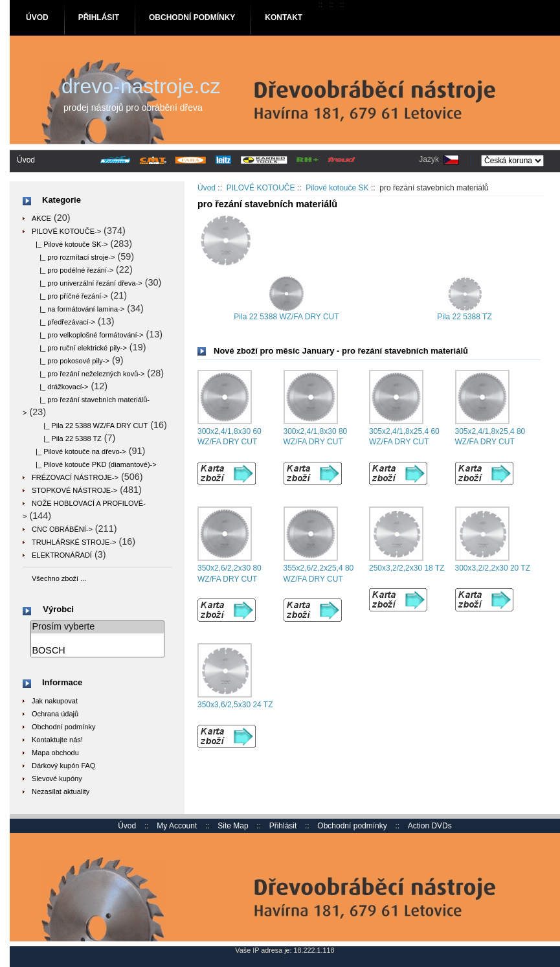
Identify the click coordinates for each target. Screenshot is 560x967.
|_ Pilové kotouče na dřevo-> (79, 451)
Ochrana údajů (55, 714)
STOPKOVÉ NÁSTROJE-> (74, 490)
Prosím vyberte (97, 627)
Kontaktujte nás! (57, 740)
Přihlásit (99, 17)
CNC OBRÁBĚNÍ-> (62, 529)
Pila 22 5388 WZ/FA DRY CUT (286, 313)
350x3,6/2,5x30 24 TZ (235, 705)
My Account (177, 826)
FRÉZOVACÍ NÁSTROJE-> (75, 477)
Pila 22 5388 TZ (465, 313)
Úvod (37, 17)
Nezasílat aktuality (61, 791)
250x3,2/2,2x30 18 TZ (407, 568)
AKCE (41, 218)
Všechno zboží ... (59, 578)
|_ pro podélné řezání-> (73, 270)
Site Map (233, 826)
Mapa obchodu (55, 753)
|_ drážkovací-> (60, 387)
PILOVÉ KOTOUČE (261, 188)
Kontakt (284, 17)
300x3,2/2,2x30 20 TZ (493, 568)
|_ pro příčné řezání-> (70, 296)
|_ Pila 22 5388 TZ (67, 438)
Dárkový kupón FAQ (63, 766)
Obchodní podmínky (192, 17)
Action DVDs (430, 826)
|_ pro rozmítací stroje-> (73, 257)
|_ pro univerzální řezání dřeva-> (87, 283)
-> (66, 231)
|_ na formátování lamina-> (78, 309)
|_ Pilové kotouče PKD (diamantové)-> (94, 464)
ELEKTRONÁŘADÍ (62, 555)
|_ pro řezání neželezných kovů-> (88, 374)
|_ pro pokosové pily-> (71, 361)
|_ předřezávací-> (63, 322)
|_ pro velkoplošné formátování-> (88, 335)
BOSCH (97, 651)
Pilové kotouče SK (337, 188)
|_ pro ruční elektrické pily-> (79, 348)
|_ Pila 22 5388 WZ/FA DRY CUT (90, 426)
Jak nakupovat (55, 701)
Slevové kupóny (57, 779)
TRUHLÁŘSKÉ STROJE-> (74, 542)
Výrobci (58, 609)
